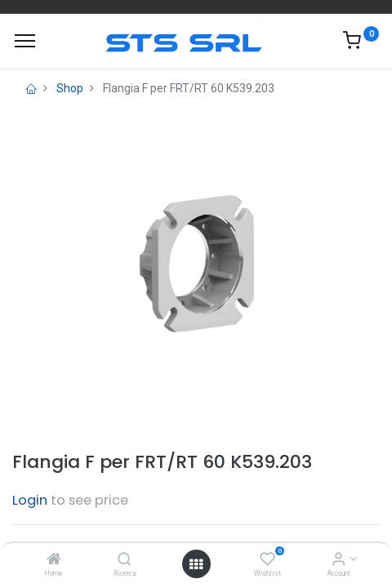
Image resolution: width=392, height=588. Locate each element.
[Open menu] (196, 564)
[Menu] (25, 41)
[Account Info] (339, 560)
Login (30, 500)
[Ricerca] (125, 560)
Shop (70, 88)
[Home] (54, 560)
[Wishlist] (267, 560)
